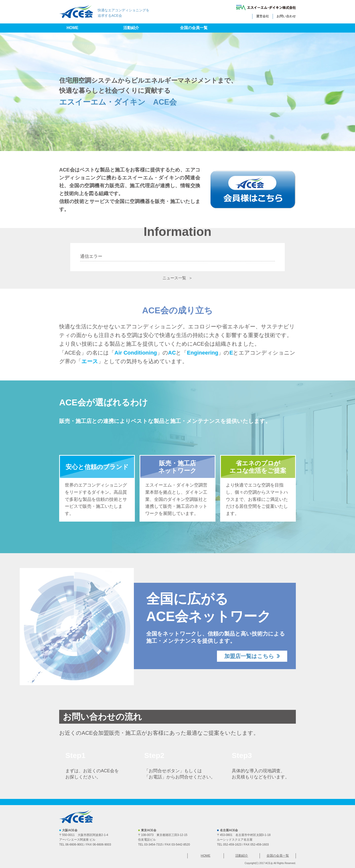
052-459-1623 (232, 845)
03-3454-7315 (153, 845)
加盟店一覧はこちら (249, 656)
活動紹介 (131, 28)
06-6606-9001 (75, 845)
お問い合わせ (286, 16)
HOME (72, 28)
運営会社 (263, 16)
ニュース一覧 (174, 278)
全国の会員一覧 (194, 28)
